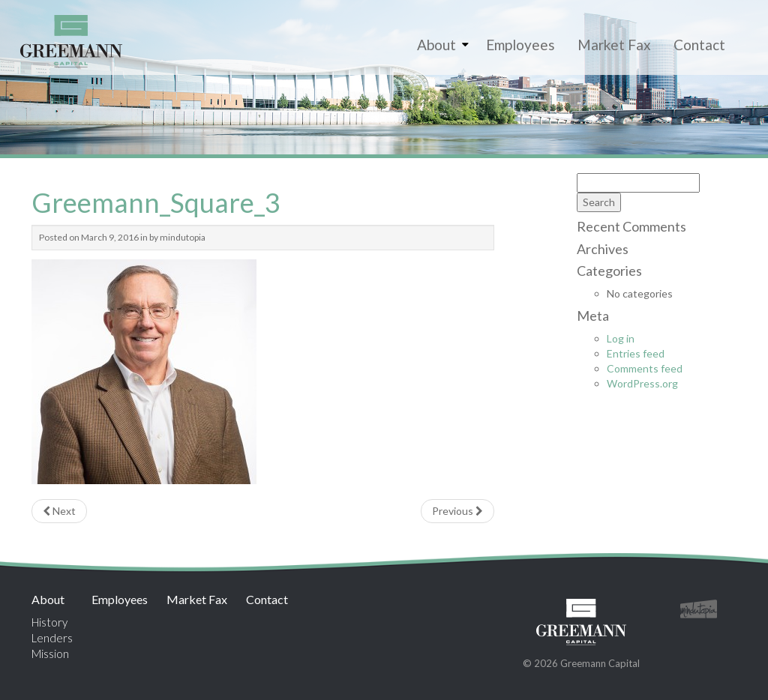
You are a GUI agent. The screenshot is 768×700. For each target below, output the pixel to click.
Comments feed (645, 368)
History (49, 622)
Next (59, 511)
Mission (50, 654)
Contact (699, 45)
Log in (621, 338)
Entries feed (636, 353)
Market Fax (614, 45)
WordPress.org (642, 383)
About (436, 45)
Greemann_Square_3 (156, 202)
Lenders (52, 638)
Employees (520, 45)
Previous (457, 511)
